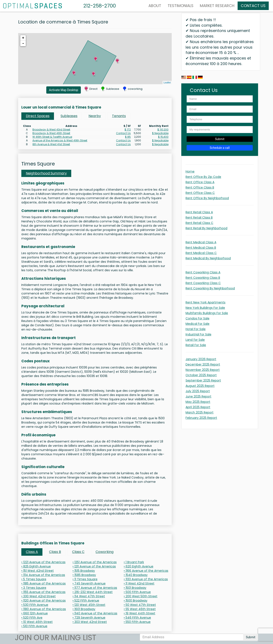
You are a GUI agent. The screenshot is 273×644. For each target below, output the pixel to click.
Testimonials (181, 6)
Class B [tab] (55, 552)
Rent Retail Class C (199, 223)
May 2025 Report (198, 402)
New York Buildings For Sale (205, 308)
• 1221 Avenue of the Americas (43, 562)
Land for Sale (195, 340)
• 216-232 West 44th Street (93, 592)
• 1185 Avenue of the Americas (44, 583)
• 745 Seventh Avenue (89, 583)
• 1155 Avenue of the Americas (43, 592)
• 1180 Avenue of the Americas (44, 609)
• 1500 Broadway (136, 600)
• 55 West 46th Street (140, 609)
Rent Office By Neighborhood (207, 198)
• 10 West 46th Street (37, 622)
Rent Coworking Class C (203, 283)
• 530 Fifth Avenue (35, 605)
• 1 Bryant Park (134, 562)
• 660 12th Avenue (35, 613)
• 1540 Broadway (136, 575)
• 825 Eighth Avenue (36, 566)
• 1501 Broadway (135, 588)
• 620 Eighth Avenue (139, 566)
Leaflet (167, 83)
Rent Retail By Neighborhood (206, 228)
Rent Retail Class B (199, 218)
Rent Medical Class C (201, 253)
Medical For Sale (197, 324)
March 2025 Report (200, 412)
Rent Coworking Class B (203, 278)
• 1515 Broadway (84, 571)
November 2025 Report (203, 370)
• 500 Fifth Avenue (137, 592)
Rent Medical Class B (201, 248)
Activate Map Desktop (64, 90)
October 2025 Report (201, 375)
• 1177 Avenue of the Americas (95, 588)
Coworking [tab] (105, 552)
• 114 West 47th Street (89, 596)
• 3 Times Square (34, 588)
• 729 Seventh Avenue (89, 618)
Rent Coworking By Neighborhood (210, 288)
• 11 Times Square (85, 579)
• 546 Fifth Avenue (137, 618)
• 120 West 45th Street (89, 605)
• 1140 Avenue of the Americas (95, 613)
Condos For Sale (197, 318)
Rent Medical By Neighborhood (208, 258)
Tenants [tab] (119, 116)
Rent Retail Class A (199, 212)
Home (190, 171)
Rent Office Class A (200, 182)
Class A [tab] (32, 552)
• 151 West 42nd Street (38, 571)
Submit (220, 139)
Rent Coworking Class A (203, 272)
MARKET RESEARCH (217, 6)
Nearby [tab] (95, 116)
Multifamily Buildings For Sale (207, 313)
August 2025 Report (200, 386)
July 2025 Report (198, 391)
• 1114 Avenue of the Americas (43, 575)
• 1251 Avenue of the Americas (95, 562)
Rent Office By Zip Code (203, 177)
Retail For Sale (196, 345)
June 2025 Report (198, 396)
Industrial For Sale (198, 334)
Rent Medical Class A (201, 242)
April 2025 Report (198, 407)
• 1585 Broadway (84, 575)
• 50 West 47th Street (140, 605)
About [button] (155, 6)
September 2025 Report (203, 380)
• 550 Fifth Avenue (137, 622)
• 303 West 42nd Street (90, 622)
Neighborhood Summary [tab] (46, 173)
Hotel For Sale (196, 329)
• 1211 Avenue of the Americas (94, 566)
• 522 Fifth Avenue (86, 600)
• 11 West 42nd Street (139, 583)
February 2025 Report (201, 418)
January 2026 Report (201, 359)
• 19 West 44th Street (139, 613)
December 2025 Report (203, 364)
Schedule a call (220, 148)
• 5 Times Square (34, 579)
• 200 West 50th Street (141, 596)
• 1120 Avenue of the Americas (44, 600)
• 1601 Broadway (84, 609)
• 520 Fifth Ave (32, 618)
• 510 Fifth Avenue (34, 626)
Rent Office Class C (200, 193)
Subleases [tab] (69, 116)
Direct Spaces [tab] (38, 116)
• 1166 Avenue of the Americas (146, 571)
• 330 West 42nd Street (38, 596)
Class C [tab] (78, 552)
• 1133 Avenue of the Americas (146, 579)
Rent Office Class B (200, 187)
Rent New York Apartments (205, 302)
